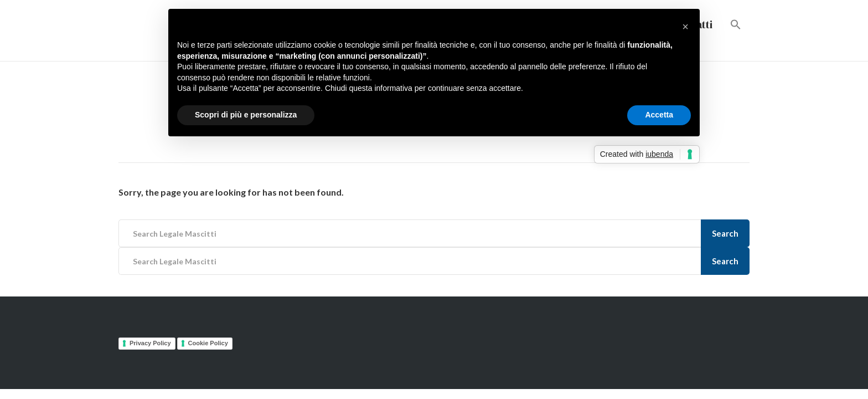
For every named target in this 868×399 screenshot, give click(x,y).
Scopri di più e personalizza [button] (246, 115)
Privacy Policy (150, 343)
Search (725, 233)
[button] (736, 25)
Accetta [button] (659, 115)
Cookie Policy (208, 343)
